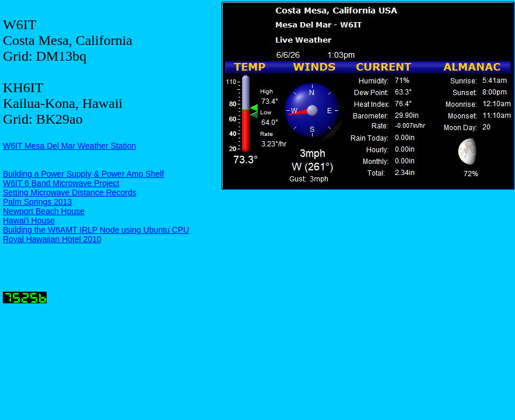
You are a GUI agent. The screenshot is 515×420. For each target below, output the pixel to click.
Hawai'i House (29, 220)
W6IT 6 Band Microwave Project (61, 183)
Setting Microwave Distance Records (70, 192)
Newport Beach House (44, 211)
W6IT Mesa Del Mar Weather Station (69, 146)
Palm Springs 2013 (37, 202)
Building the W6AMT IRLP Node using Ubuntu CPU (96, 230)
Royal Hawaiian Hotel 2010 (52, 239)
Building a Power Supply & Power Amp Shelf (83, 174)
